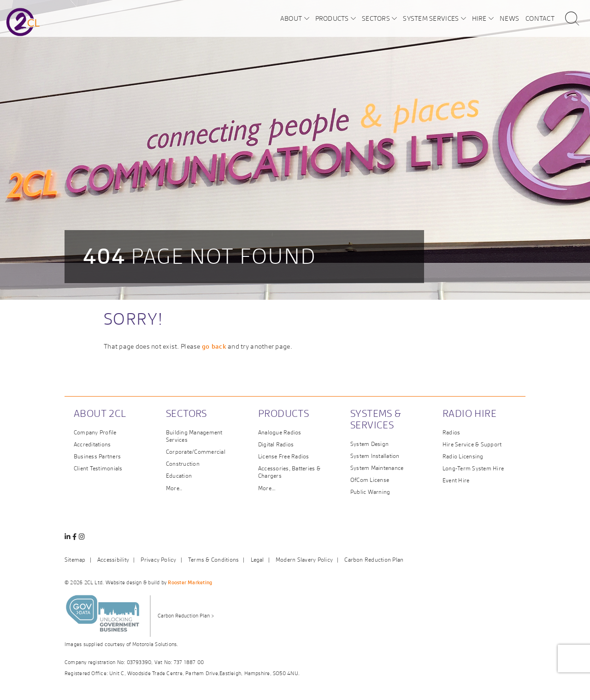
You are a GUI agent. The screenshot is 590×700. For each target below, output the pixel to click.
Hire (479, 18)
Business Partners (97, 456)
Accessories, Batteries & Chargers (289, 472)
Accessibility (113, 560)
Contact (540, 18)
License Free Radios (284, 456)
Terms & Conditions (213, 560)
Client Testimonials (98, 468)
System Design (369, 444)
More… (267, 488)
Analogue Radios (280, 432)
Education (179, 476)
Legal (257, 560)
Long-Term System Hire (473, 468)
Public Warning (370, 492)
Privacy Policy (158, 560)
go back (214, 346)
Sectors (376, 18)
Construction (183, 464)
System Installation (375, 456)
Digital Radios (276, 444)
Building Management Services (194, 436)
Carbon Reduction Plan (374, 560)
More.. (174, 488)
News (509, 18)
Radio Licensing (463, 456)
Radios (451, 432)
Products (332, 18)
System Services (431, 18)
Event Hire (456, 480)
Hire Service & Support (472, 444)
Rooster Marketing (190, 582)
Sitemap (75, 560)
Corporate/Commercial (196, 452)
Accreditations (92, 444)
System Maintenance (377, 468)
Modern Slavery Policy (304, 560)
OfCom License (370, 480)
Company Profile (95, 432)
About (291, 18)
